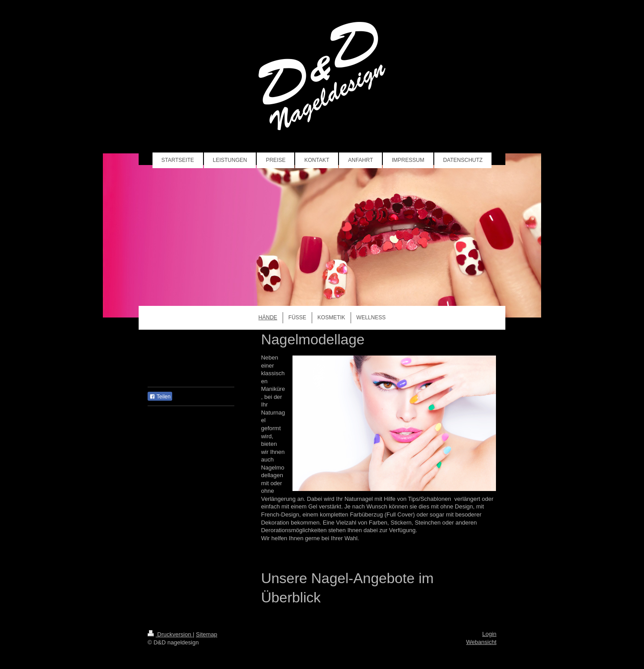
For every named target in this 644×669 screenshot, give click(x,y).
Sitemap (207, 634)
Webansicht (481, 642)
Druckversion (170, 634)
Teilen (160, 397)
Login (489, 634)
